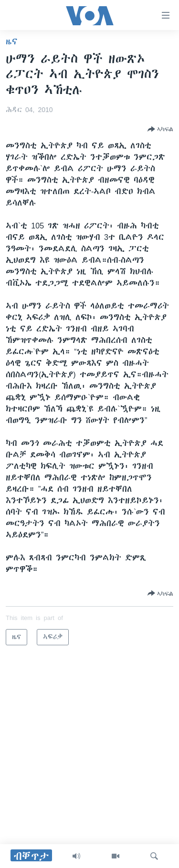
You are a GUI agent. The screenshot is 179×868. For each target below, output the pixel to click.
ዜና (12, 41)
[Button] (160, 129)
